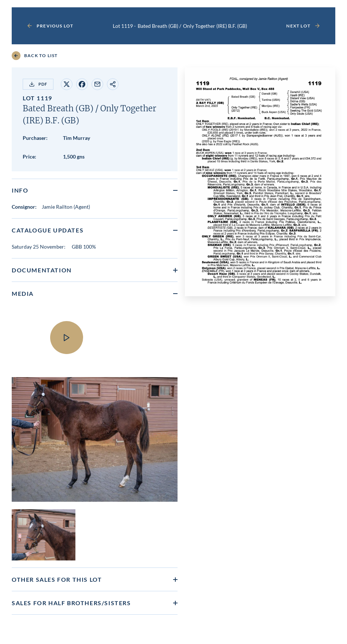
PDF (38, 84)
